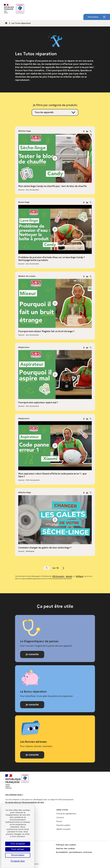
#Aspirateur (24, 347)
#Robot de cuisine (27, 276)
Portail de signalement (66, 814)
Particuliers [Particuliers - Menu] (97, 18)
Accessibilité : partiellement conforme (74, 852)
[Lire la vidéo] (55, 158)
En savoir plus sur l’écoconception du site (25, 802)
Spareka (69, 576)
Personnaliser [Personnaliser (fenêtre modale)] (18, 855)
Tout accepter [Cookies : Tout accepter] (18, 844)
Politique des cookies (66, 845)
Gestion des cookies (65, 848)
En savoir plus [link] (18, 861)
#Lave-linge (24, 202)
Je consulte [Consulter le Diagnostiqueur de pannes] (32, 654)
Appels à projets (64, 829)
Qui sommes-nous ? (14, 795)
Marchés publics (63, 825)
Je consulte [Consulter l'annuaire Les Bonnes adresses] (32, 755)
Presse (59, 821)
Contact (60, 817)
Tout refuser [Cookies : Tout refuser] (18, 849)
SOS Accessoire (58, 576)
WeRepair (80, 576)
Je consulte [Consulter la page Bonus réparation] (32, 705)
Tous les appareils (44, 112)
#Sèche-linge (25, 131)
